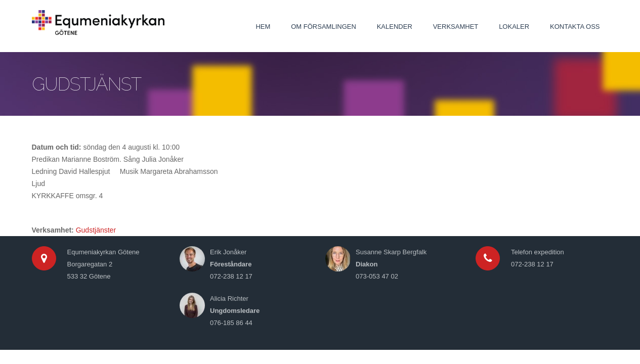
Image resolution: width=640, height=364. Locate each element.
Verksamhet (456, 27)
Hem (263, 27)
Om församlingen (324, 27)
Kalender (395, 27)
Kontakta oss (575, 27)
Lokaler (514, 27)
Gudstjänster (96, 230)
